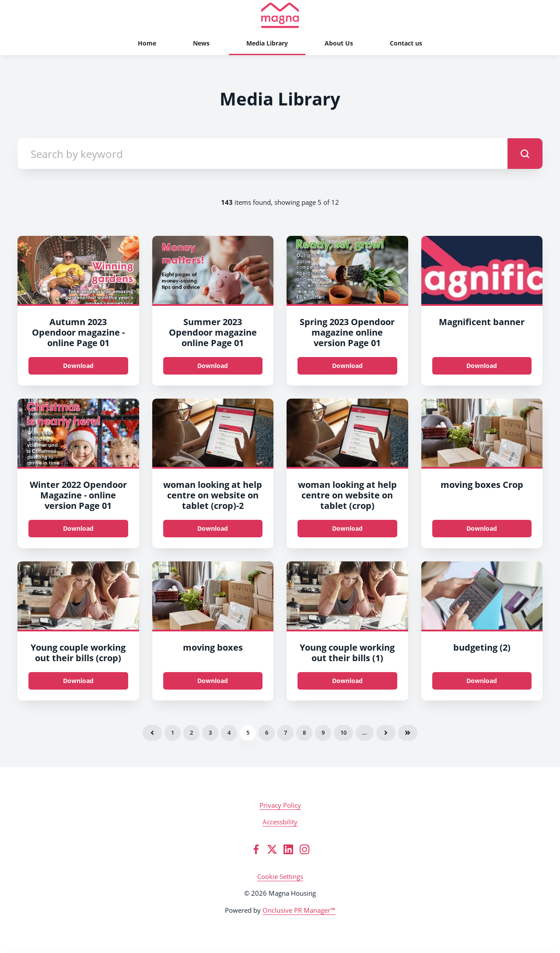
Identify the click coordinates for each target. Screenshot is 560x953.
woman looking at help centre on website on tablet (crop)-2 (213, 495)
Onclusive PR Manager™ (299, 910)
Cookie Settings (280, 876)
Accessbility (280, 822)
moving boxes (213, 647)
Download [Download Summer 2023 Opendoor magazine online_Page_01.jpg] (213, 366)
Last (408, 733)
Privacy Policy (280, 805)
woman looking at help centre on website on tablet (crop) (347, 495)
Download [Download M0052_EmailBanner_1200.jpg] (482, 366)
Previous (152, 733)
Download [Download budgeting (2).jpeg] (482, 681)
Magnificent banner (482, 322)
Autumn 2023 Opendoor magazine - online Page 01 (78, 332)
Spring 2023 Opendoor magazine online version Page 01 (347, 332)
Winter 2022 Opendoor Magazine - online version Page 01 (78, 495)
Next (386, 733)
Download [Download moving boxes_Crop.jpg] (482, 528)
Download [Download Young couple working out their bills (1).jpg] (347, 681)
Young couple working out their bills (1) (347, 653)
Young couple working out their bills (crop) (78, 653)
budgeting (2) (482, 647)
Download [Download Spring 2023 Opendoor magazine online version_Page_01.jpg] (347, 366)
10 (343, 732)
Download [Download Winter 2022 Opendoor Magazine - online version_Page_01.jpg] (78, 528)
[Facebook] (256, 849)
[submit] (525, 154)
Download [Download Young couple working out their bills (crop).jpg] (78, 681)
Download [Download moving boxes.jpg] (213, 681)
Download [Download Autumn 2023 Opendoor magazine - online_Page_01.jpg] (78, 366)
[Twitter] (272, 849)
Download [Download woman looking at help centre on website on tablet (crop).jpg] (213, 528)
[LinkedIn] (288, 849)
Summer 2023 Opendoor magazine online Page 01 (213, 332)
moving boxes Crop (482, 485)
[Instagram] (304, 849)
